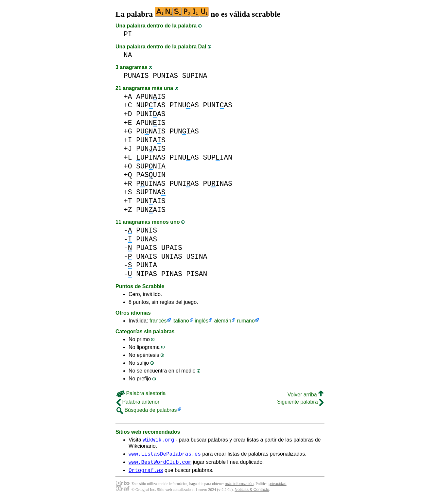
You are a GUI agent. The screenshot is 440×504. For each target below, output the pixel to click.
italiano (181, 321)
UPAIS (172, 248)
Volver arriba (306, 395)
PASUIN (151, 175)
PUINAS (151, 184)
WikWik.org (158, 441)
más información (239, 488)
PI (128, 34)
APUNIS (151, 97)
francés (158, 321)
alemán (222, 321)
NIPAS (147, 274)
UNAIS (147, 257)
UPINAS (151, 157)
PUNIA (147, 265)
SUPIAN (217, 157)
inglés (202, 321)
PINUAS (184, 105)
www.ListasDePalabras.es (165, 456)
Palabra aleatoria (141, 393)
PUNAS (147, 239)
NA (128, 55)
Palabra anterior (138, 402)
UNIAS (172, 257)
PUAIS (147, 248)
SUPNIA (151, 166)
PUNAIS (136, 76)
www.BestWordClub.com (160, 465)
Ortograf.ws (146, 474)
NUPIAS (151, 105)
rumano (246, 321)
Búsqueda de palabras (147, 410)
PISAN (197, 274)
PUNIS (147, 230)
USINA (197, 257)
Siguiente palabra (300, 402)
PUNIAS (165, 76)
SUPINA (195, 76)
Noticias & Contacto (252, 494)
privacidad (278, 488)
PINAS (172, 274)
